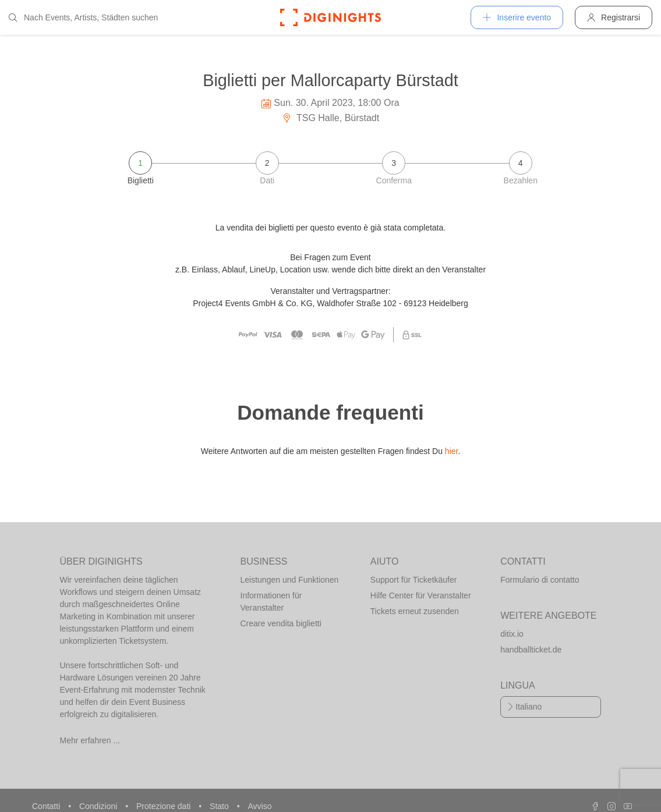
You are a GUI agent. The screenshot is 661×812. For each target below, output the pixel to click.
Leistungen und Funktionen (290, 580)
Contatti (47, 806)
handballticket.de (531, 650)
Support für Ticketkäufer (414, 580)
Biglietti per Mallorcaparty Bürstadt (330, 80)
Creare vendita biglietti (281, 623)
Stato (220, 806)
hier (452, 451)
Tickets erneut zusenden (415, 611)
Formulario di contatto (540, 580)
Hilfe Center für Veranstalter (421, 595)
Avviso (259, 806)
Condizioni (99, 806)
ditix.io (512, 634)
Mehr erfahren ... (90, 740)
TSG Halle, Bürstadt (330, 118)
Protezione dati (165, 806)
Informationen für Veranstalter (271, 602)
